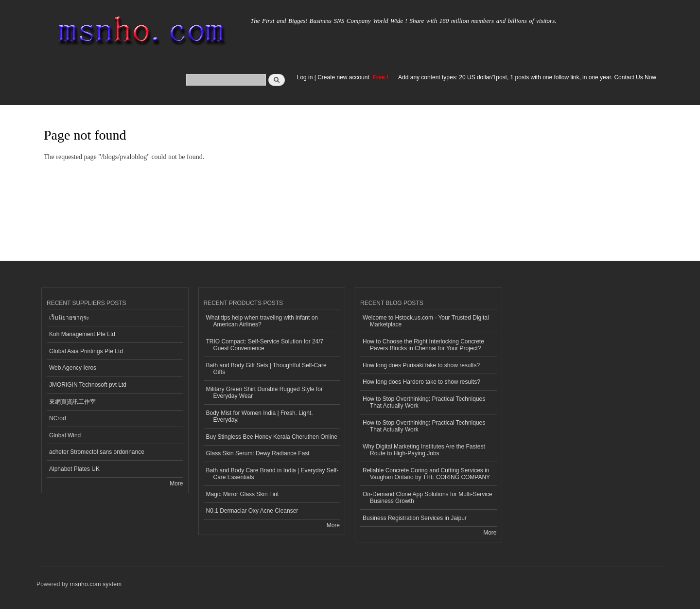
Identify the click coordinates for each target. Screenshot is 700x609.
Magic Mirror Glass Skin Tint (243, 494)
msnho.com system (96, 584)
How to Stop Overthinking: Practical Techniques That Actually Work (424, 402)
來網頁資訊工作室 (72, 402)
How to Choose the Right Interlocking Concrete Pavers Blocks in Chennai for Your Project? (423, 345)
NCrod (58, 418)
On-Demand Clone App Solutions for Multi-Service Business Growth (427, 498)
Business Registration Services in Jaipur (415, 518)
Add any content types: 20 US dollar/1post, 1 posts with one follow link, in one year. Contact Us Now (527, 77)
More (176, 484)
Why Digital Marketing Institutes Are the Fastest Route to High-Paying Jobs (424, 450)
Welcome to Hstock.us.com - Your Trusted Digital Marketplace (426, 321)
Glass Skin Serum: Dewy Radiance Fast (258, 453)
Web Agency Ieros (73, 368)
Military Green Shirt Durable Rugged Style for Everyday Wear (264, 393)
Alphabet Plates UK (74, 469)
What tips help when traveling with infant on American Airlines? (262, 321)
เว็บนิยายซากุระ (69, 318)
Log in (305, 77)
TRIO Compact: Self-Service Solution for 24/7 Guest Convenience (265, 345)
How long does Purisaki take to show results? (421, 365)
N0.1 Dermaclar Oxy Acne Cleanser (252, 511)
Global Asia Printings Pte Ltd (86, 351)
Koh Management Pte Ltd (82, 334)
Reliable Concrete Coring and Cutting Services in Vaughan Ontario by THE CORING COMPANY (426, 474)
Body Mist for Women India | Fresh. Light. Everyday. (260, 416)
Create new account (344, 77)
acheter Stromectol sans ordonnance (97, 452)
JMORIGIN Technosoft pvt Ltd (88, 385)
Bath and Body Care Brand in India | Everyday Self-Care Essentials (272, 474)
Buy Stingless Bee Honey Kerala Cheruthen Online (272, 437)
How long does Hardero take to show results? (421, 382)
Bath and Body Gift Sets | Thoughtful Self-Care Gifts (266, 369)
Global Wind (65, 435)
